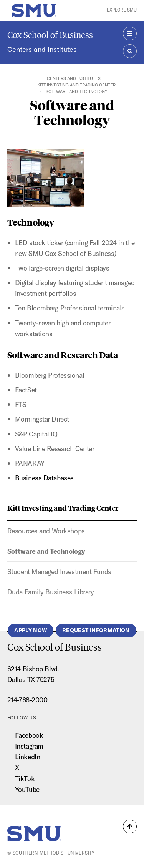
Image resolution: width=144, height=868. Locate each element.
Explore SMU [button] (122, 10)
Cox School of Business (50, 35)
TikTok (25, 779)
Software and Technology (46, 551)
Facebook (29, 735)
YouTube (27, 789)
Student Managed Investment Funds (59, 572)
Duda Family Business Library (51, 592)
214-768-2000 (27, 700)
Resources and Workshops (46, 531)
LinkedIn (27, 757)
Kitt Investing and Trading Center (76, 85)
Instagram (29, 746)
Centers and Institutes (42, 49)
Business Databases (44, 478)
